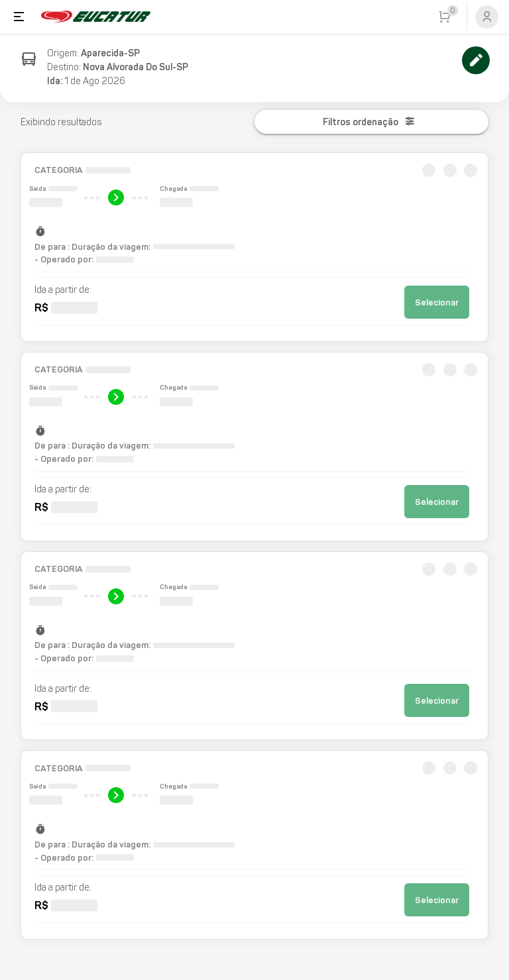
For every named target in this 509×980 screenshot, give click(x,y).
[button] (255, 247)
